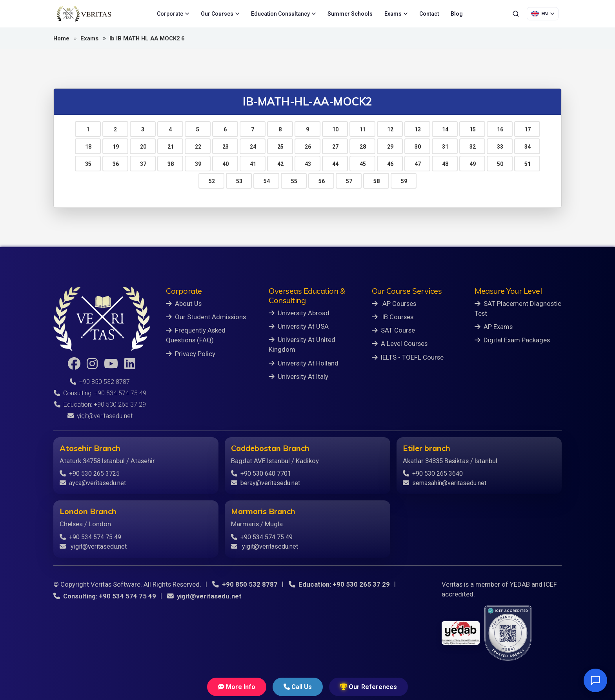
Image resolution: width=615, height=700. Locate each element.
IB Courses (393, 317)
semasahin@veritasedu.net (445, 483)
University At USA (299, 326)
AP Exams (494, 327)
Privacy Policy (191, 354)
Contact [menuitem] (429, 14)
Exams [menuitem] (396, 14)
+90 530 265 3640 (433, 474)
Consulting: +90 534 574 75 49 (100, 393)
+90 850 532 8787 (100, 382)
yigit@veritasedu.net (100, 416)
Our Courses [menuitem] (220, 14)
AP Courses (394, 304)
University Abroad (299, 313)
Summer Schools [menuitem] (350, 14)
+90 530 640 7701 (261, 474)
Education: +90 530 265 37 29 (100, 405)
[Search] (516, 14)
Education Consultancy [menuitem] (283, 14)
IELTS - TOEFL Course (408, 357)
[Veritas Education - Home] (84, 14)
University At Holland (304, 363)
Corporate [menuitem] (173, 14)
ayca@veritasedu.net (93, 483)
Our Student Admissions (206, 317)
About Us (184, 304)
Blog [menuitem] (457, 14)
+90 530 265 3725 (90, 474)
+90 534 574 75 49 (90, 537)
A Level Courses (400, 344)
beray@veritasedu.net (266, 483)
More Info (237, 687)
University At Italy (298, 376)
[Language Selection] (543, 14)
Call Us (298, 687)
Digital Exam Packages (512, 340)
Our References (368, 687)
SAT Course (393, 330)
